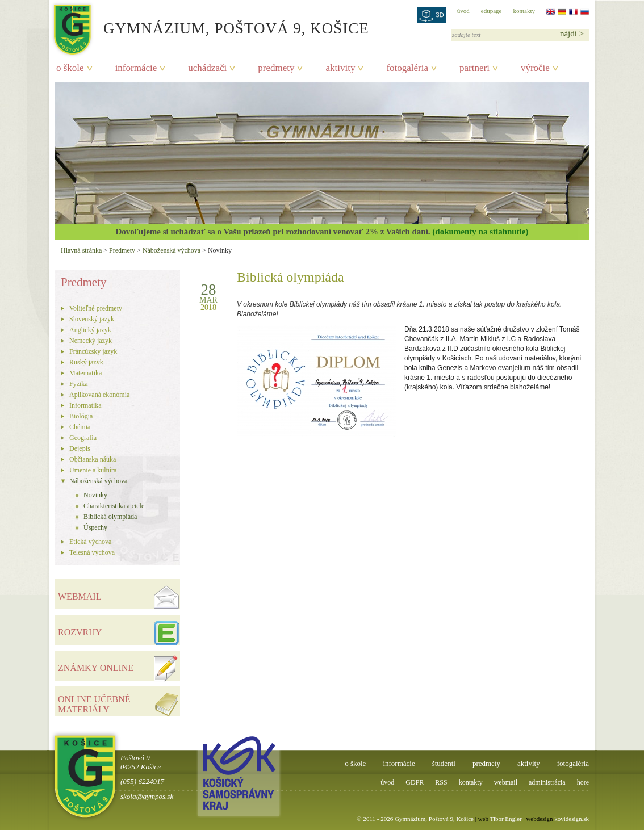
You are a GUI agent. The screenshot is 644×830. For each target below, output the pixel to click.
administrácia (547, 782)
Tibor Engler (506, 819)
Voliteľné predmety (96, 308)
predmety (276, 68)
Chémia (80, 427)
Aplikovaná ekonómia (99, 395)
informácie (136, 68)
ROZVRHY (80, 632)
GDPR (415, 782)
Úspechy (95, 527)
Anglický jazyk (90, 330)
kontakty (524, 11)
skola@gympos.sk (147, 796)
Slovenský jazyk (92, 319)
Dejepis (80, 448)
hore (583, 782)
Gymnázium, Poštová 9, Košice (236, 28)
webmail (506, 782)
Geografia (83, 438)
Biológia (81, 416)
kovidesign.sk (572, 819)
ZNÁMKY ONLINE (96, 668)
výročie (535, 68)
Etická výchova (90, 542)
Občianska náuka (93, 459)
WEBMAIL (80, 596)
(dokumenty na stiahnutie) (480, 232)
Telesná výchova (92, 552)
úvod (463, 11)
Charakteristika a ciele (114, 506)
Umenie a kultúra (93, 470)
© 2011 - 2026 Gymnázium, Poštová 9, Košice (415, 819)
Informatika (85, 405)
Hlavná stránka (81, 250)
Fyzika (79, 384)
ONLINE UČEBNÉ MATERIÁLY (94, 704)
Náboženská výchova (172, 250)
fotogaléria (407, 68)
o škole (70, 68)
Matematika (85, 373)
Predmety (122, 250)
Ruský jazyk (86, 362)
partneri (474, 68)
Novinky (95, 495)
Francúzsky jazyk (93, 351)
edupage (492, 11)
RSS (441, 782)
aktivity (340, 68)
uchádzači (207, 68)
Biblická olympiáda (110, 517)
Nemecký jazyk (91, 341)
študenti (444, 763)
